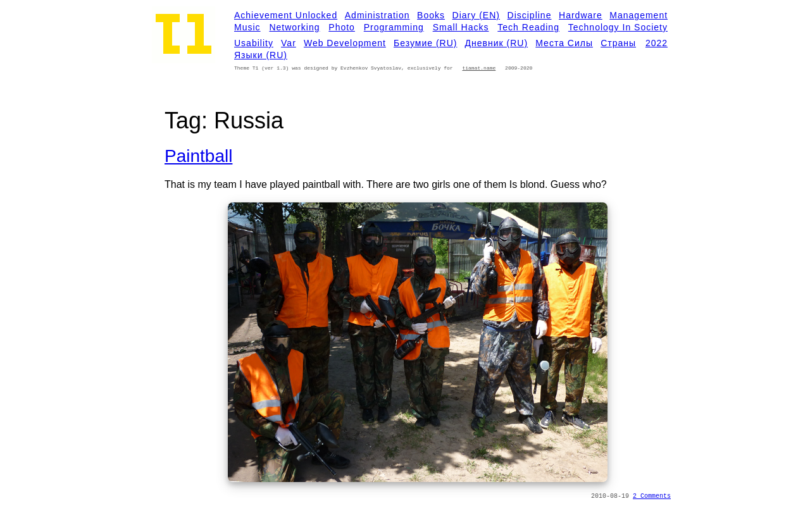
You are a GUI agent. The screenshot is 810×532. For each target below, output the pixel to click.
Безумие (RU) (425, 43)
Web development (345, 43)
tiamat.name (479, 68)
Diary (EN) (476, 15)
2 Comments (652, 496)
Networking (294, 27)
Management (639, 15)
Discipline (530, 15)
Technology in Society (618, 27)
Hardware (581, 15)
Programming (394, 27)
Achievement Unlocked (286, 15)
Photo (342, 27)
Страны (618, 43)
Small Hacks (461, 27)
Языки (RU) (261, 55)
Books (431, 15)
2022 (657, 43)
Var (289, 43)
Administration (377, 15)
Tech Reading (528, 27)
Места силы (564, 43)
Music (247, 27)
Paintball (198, 156)
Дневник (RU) (497, 43)
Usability (254, 43)
